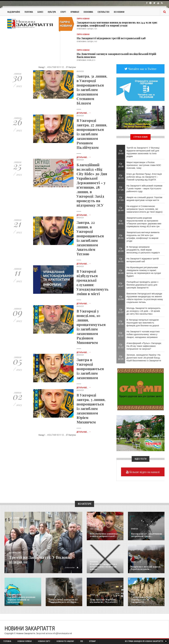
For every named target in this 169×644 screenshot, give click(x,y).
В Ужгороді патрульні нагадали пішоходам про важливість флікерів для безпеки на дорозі (143, 323)
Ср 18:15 (121, 177)
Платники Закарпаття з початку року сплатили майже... (102, 567)
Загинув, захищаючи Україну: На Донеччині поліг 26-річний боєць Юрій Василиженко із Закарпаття (144, 358)
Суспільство (103, 12)
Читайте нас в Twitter (142, 69)
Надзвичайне (14, 12)
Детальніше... (84, 113)
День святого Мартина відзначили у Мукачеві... (103, 601)
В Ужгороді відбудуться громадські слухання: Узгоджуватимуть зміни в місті (93, 282)
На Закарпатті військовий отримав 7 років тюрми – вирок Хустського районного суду (145, 188)
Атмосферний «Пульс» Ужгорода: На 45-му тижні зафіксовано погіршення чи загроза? (144, 346)
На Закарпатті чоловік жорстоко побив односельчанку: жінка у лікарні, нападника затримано (143, 334)
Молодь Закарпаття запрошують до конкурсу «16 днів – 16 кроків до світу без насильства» (144, 311)
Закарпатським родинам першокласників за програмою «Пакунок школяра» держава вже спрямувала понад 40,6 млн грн (144, 222)
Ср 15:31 (121, 237)
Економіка (88, 12)
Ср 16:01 (121, 222)
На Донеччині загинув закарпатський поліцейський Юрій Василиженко (116, 55)
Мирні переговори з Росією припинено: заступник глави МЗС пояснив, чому (144, 165)
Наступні (72, 67)
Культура (52, 12)
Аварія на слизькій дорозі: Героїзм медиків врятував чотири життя (144, 199)
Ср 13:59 (121, 298)
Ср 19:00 (121, 152)
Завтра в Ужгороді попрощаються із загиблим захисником (90, 369)
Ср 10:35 (121, 358)
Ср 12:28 (121, 323)
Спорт (63, 12)
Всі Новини (119, 12)
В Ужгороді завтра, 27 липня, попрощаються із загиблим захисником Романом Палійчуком (92, 134)
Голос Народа (94, 529)
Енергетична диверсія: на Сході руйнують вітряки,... (63, 601)
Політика (29, 12)
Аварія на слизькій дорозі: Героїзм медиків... (145, 568)
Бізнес (40, 12)
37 (67, 67)
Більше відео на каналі (144, 472)
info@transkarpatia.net (62, 633)
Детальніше (71, 567)
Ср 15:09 (121, 250)
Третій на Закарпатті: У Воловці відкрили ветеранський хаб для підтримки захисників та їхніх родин (143, 152)
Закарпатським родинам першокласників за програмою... (21, 600)
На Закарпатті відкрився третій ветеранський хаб (111, 38)
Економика (94, 562)
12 (63, 67)
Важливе (52, 595)
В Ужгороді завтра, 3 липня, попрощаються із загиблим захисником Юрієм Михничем (91, 408)
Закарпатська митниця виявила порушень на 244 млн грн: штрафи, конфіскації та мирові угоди (117, 24)
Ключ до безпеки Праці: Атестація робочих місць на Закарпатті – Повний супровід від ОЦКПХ (144, 177)
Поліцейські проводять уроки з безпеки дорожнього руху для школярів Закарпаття (142, 285)
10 (58, 67)
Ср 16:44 (121, 209)
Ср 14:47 (121, 285)
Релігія (92, 595)
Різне (133, 595)
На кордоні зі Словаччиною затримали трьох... (146, 535)
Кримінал (75, 12)
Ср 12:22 (121, 334)
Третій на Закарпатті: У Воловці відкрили (45, 559)
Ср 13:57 (121, 311)
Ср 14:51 (121, 260)
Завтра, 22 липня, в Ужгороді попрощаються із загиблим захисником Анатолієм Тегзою (90, 238)
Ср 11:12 (121, 346)
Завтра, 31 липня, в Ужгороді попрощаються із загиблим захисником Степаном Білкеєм (92, 90)
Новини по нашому (14, 595)
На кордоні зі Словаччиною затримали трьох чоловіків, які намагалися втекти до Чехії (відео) (145, 209)
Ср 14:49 (121, 272)
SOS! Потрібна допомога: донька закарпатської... (103, 535)
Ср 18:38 (121, 165)
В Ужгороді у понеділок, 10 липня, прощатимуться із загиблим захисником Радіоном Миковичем (91, 327)
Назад (41, 67)
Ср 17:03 (121, 199)
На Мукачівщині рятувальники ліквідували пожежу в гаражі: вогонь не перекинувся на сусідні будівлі (144, 272)
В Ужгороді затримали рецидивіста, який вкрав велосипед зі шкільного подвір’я (143, 250)
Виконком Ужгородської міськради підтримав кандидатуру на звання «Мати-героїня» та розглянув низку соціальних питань (145, 298)
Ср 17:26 (121, 188)
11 (60, 67)
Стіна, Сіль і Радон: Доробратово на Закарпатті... (141, 600)
